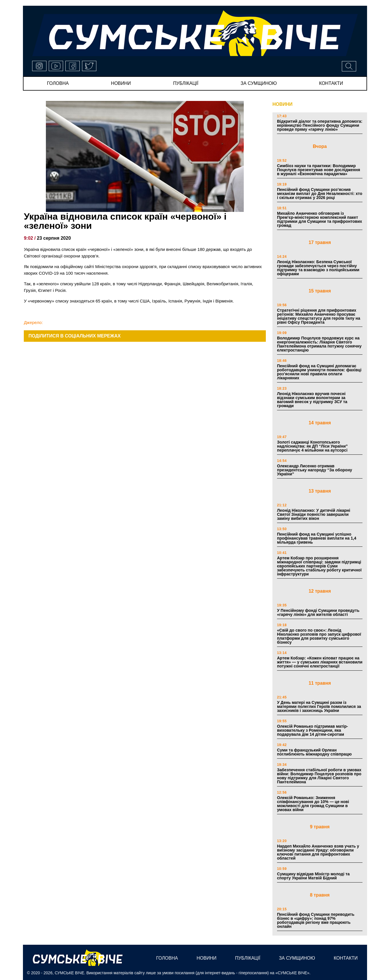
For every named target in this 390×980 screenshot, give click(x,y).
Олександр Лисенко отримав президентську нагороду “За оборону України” (315, 470)
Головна (58, 83)
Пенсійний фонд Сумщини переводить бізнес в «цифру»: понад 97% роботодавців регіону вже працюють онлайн (316, 920)
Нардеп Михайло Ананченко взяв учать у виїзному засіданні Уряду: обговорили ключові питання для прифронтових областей (318, 852)
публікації (186, 83)
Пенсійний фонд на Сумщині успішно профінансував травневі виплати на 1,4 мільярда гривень (317, 538)
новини (121, 83)
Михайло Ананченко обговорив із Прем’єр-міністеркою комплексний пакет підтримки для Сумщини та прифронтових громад (320, 219)
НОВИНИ (282, 104)
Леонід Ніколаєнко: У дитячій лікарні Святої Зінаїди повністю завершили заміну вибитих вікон (314, 514)
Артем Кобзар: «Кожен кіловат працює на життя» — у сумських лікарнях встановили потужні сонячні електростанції (320, 662)
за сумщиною (259, 83)
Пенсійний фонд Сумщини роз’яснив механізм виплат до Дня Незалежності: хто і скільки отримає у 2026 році (320, 194)
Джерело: (33, 322)
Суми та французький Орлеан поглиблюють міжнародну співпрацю (314, 752)
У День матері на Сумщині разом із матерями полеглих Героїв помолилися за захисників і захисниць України (319, 706)
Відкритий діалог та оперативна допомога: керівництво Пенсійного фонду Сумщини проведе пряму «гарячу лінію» (320, 125)
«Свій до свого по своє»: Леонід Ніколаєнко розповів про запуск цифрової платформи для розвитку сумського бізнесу (319, 636)
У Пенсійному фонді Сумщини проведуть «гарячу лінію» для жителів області (318, 612)
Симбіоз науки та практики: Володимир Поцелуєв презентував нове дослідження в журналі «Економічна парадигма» (319, 170)
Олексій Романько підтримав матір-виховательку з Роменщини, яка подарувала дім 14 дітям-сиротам (312, 730)
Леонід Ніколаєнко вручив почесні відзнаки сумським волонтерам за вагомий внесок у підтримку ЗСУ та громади (312, 400)
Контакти (331, 83)
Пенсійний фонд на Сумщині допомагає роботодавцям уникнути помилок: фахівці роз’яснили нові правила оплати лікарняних (319, 372)
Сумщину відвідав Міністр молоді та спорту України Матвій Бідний (313, 876)
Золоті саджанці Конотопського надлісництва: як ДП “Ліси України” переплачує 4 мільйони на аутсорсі (312, 446)
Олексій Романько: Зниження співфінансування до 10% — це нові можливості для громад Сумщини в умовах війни (313, 804)
